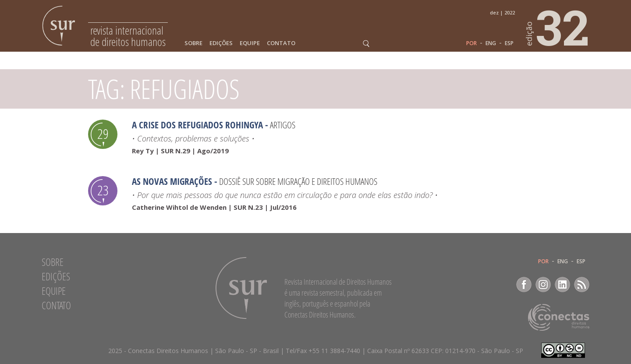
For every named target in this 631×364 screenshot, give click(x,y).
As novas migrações (172, 181)
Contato (281, 43)
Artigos (283, 125)
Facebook (524, 284)
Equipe (250, 43)
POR (471, 43)
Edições (221, 43)
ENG (491, 43)
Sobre (193, 43)
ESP (509, 43)
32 (558, 27)
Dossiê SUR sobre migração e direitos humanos (298, 181)
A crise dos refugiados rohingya (197, 125)
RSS (582, 284)
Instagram (543, 284)
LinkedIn (562, 284)
